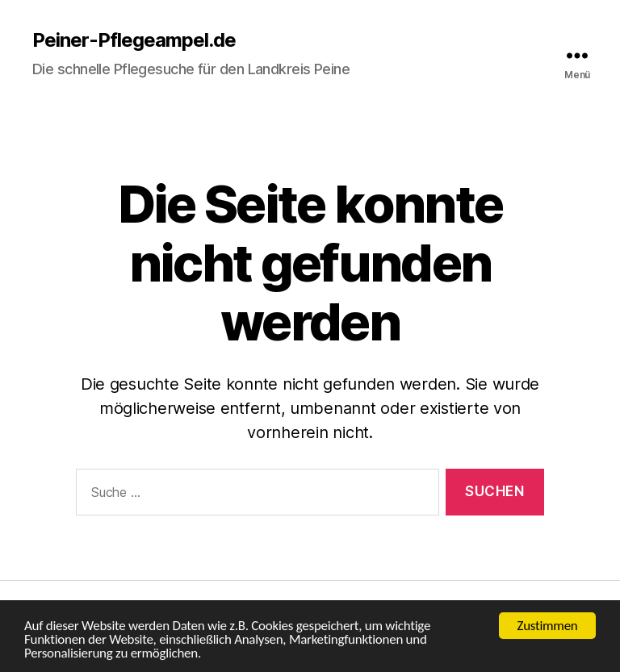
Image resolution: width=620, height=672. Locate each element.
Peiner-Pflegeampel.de (134, 40)
